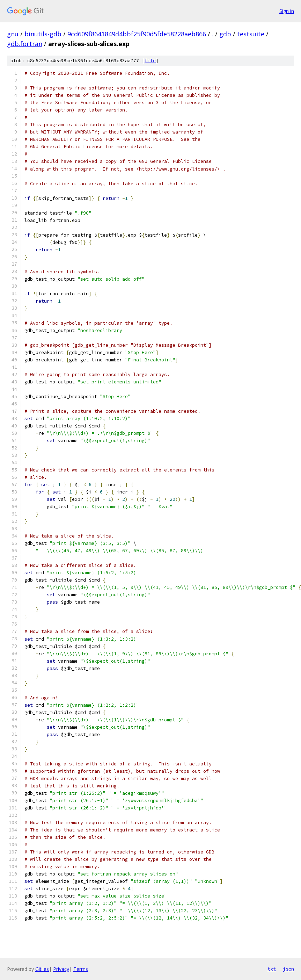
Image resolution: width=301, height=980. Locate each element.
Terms (81, 969)
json (288, 969)
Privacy (61, 969)
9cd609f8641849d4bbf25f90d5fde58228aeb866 (137, 34)
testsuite (251, 34)
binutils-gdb (43, 34)
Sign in (287, 11)
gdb (225, 34)
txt (272, 969)
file (150, 61)
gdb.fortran (25, 44)
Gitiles (42, 969)
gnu (13, 34)
